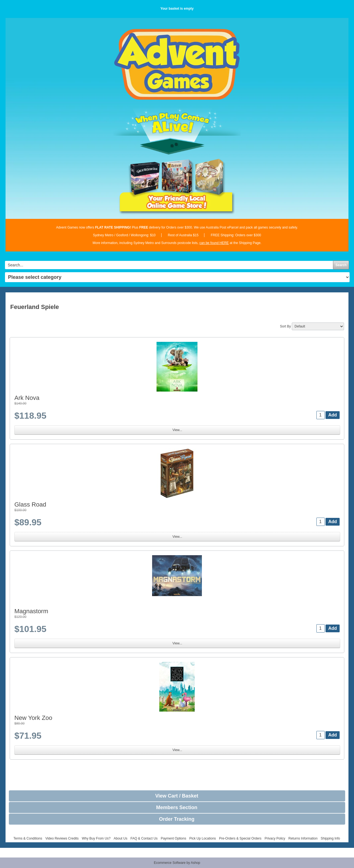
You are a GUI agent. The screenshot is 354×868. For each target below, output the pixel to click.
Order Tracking (177, 819)
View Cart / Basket (177, 796)
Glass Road (30, 504)
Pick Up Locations (203, 838)
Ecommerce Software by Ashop (177, 863)
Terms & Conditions (28, 838)
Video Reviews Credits (62, 838)
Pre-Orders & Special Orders (240, 838)
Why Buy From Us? (96, 838)
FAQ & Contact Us (144, 838)
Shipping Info (330, 838)
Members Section (177, 807)
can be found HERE (214, 243)
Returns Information (303, 838)
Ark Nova (27, 398)
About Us (120, 838)
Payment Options (173, 838)
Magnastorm (31, 611)
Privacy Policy (275, 838)
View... (177, 430)
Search (341, 265)
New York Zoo (33, 718)
